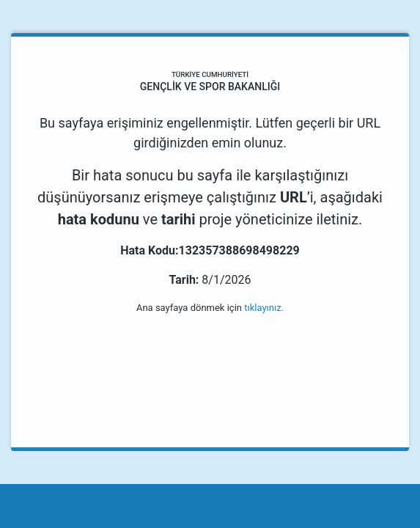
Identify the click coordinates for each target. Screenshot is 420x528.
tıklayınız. (264, 308)
